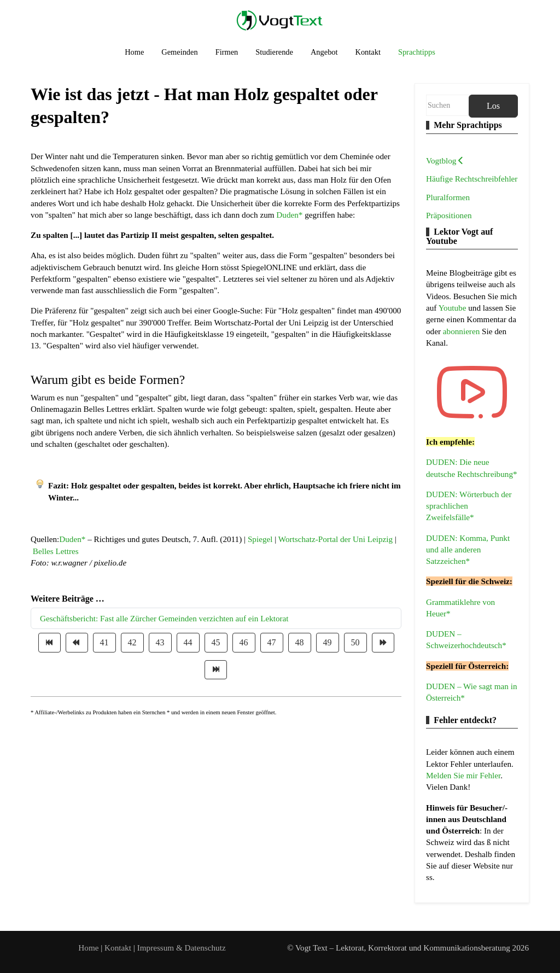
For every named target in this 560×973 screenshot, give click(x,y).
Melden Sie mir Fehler (463, 775)
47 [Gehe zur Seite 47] (272, 642)
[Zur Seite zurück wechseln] (77, 642)
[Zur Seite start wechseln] (49, 642)
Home (88, 948)
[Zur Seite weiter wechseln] (383, 642)
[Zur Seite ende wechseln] (216, 670)
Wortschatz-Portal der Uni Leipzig (336, 539)
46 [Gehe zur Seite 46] (244, 642)
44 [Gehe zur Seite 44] (188, 642)
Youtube (454, 308)
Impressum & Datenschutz (182, 948)
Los (493, 106)
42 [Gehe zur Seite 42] (132, 642)
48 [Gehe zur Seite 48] (300, 642)
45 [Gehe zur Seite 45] (216, 642)
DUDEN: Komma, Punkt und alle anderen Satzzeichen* (468, 550)
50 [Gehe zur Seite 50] (355, 642)
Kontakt (119, 948)
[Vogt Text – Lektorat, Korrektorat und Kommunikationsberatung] (280, 20)
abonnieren (462, 331)
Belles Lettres (56, 551)
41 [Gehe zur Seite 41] (104, 642)
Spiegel (260, 539)
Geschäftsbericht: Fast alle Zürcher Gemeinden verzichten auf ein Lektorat (164, 618)
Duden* (289, 215)
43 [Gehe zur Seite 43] (160, 642)
